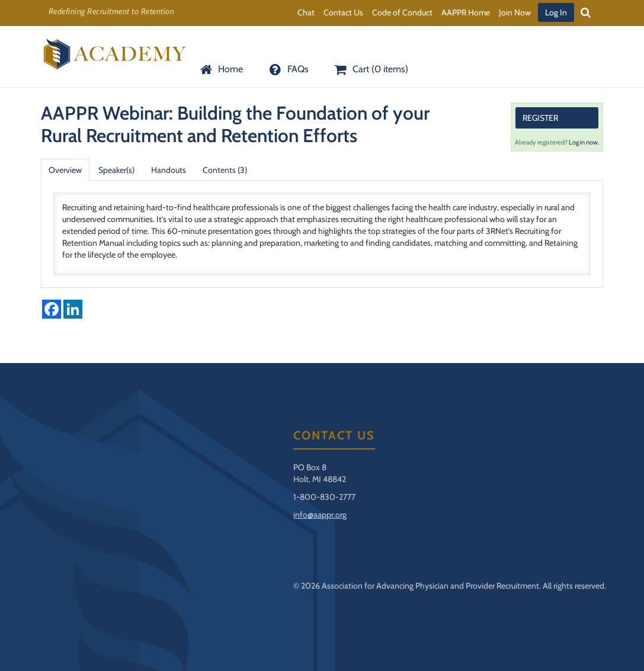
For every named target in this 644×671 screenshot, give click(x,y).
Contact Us (343, 12)
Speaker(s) (116, 170)
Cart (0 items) (370, 69)
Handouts (169, 170)
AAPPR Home (466, 12)
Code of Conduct (402, 12)
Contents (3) (225, 170)
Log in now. (584, 142)
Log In (556, 12)
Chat (306, 12)
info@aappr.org (320, 515)
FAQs (287, 69)
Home (220, 69)
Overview (65, 170)
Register (540, 118)
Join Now (515, 12)
